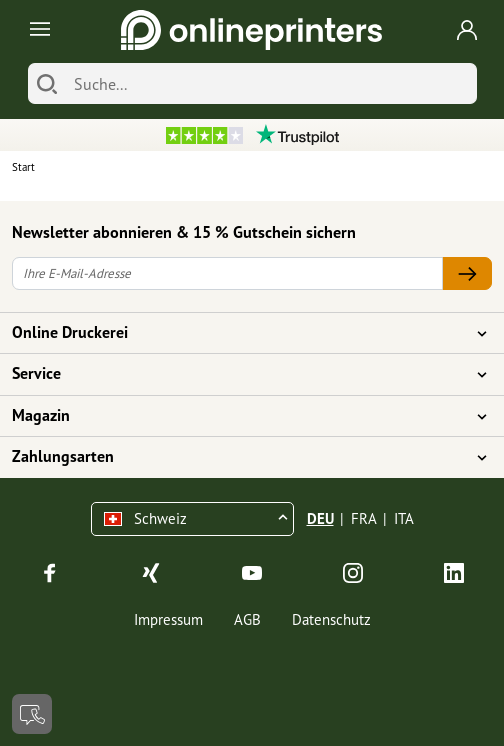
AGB (247, 619)
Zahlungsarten (240, 457)
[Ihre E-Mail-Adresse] (227, 273)
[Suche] (270, 83)
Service (240, 374)
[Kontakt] (32, 714)
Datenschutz (331, 619)
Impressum (168, 619)
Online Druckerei (240, 333)
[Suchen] (47, 83)
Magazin (240, 416)
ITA (404, 518)
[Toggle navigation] (36, 30)
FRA (364, 518)
